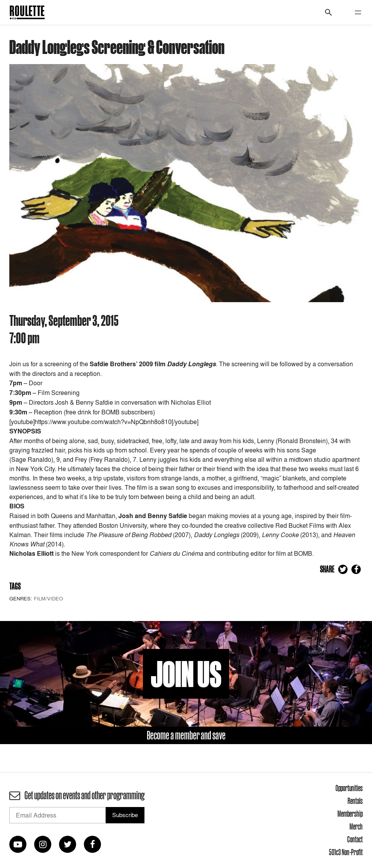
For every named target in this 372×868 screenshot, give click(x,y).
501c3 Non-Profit (346, 852)
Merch (356, 826)
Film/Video (48, 598)
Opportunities (349, 788)
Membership (350, 814)
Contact (355, 839)
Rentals (355, 801)
